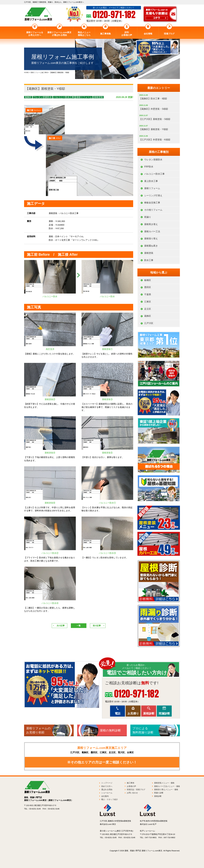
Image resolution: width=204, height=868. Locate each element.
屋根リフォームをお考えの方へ (35, 34)
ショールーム (107, 793)
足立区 (148, 309)
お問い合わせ (132, 793)
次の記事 (61, 626)
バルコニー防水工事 (64, 97)
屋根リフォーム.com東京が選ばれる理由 (59, 34)
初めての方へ (107, 786)
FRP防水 (149, 167)
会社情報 (148, 34)
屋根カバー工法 (152, 231)
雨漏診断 (164, 713)
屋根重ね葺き (151, 246)
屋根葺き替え (151, 224)
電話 (118, 713)
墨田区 (148, 287)
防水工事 (149, 260)
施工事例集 (105, 34)
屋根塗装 (98, 97)
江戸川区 (149, 323)
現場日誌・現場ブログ (136, 790)
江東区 (148, 302)
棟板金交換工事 (152, 203)
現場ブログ (169, 34)
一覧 (79, 626)
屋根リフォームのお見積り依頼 (38, 730)
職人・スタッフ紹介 (110, 799)
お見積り (133, 713)
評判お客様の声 (127, 34)
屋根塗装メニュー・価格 (164, 783)
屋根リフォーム (84, 97)
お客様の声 (131, 786)
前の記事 (97, 626)
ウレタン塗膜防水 (43, 97)
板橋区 (148, 280)
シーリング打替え (153, 196)
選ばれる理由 (107, 790)
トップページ (107, 783)
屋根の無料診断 (110, 730)
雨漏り (148, 217)
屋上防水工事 (151, 181)
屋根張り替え (151, 239)
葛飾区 (28, 97)
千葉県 (148, 294)
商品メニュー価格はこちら (84, 34)
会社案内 (105, 796)
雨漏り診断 (159, 793)
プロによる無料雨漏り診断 (143, 730)
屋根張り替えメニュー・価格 (166, 790)
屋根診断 (149, 713)
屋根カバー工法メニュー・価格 (167, 786)
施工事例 (130, 783)
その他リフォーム (153, 210)
